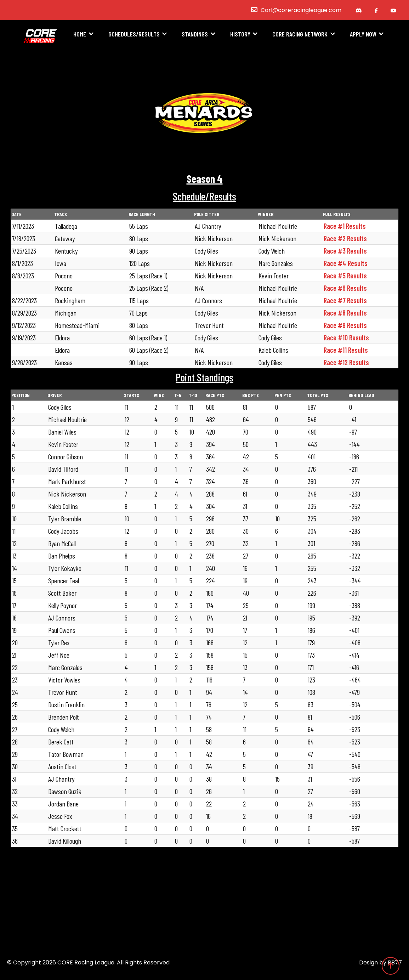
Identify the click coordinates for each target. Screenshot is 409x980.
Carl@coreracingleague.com (301, 10)
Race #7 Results (345, 300)
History (240, 34)
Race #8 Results (345, 313)
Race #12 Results (346, 362)
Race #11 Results (346, 350)
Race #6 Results (345, 288)
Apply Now (363, 34)
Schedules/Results (134, 34)
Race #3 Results (345, 251)
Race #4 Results (346, 263)
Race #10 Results (346, 338)
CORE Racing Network (300, 34)
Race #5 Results (345, 276)
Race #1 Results (345, 226)
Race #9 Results (345, 325)
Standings (195, 34)
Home (80, 34)
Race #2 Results (345, 238)
